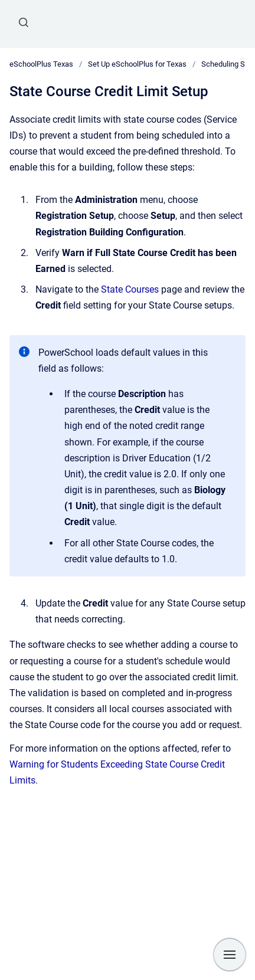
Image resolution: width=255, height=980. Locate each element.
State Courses (130, 289)
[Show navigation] (230, 955)
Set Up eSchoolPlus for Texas (137, 64)
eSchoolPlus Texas (41, 64)
